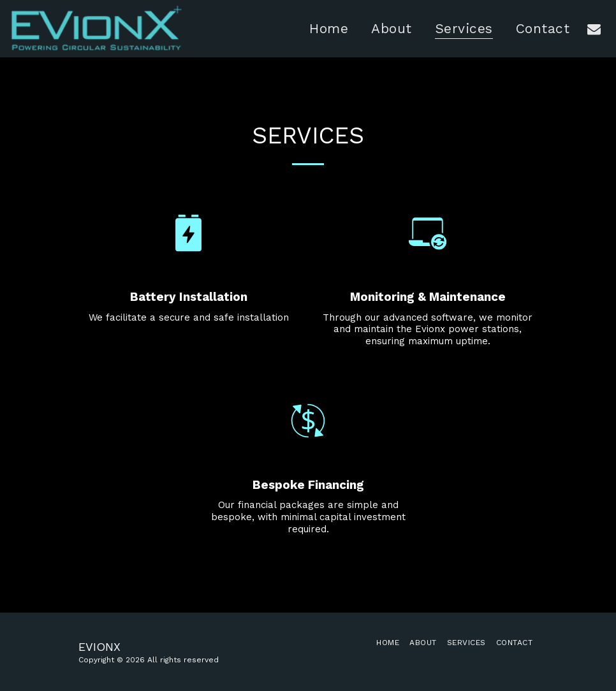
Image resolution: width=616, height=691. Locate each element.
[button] (594, 29)
